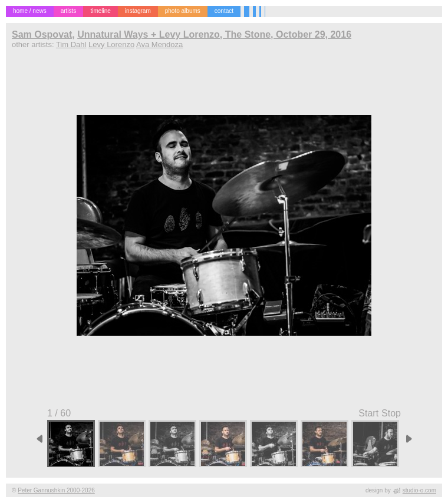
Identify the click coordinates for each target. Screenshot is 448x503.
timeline (100, 11)
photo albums (183, 11)
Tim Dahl (71, 44)
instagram (138, 11)
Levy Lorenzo (111, 44)
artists (69, 11)
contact (224, 11)
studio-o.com (419, 490)
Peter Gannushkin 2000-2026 (56, 490)
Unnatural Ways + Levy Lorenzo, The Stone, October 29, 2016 (214, 34)
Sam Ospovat (42, 34)
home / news (30, 11)
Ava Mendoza (159, 44)
